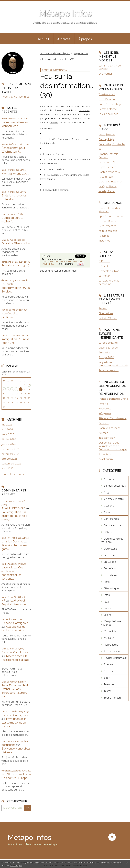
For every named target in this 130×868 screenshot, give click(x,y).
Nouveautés (111, 645)
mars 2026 (8, 434)
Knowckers (105, 454)
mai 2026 (7, 425)
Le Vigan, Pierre (108, 186)
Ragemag (104, 236)
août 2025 (8, 468)
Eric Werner (105, 74)
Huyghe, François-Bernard (109, 155)
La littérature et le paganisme (109, 282)
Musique (109, 638)
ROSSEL (7, 774)
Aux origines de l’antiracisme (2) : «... (14, 629)
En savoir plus (16, 865)
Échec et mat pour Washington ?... (13, 150)
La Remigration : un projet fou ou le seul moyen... (14, 516)
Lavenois (7, 567)
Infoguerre (105, 413)
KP (3, 600)
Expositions (111, 575)
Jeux (106, 602)
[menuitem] (44, 39)
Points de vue (112, 651)
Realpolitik (104, 352)
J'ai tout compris (108, 231)
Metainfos (104, 241)
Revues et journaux (115, 658)
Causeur (104, 423)
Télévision (110, 684)
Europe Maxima (108, 221)
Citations (109, 505)
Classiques (110, 512)
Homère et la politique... (10, 315)
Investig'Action (107, 438)
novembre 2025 (11, 454)
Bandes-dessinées (115, 486)
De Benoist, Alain (108, 162)
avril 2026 (7, 429)
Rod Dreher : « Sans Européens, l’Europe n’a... (15, 691)
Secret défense (108, 109)
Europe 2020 (106, 357)
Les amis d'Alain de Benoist (110, 67)
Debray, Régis (106, 139)
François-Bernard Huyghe (113, 399)
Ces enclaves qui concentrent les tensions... (12, 573)
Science (108, 664)
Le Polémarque (107, 99)
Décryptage (48, 261)
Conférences (111, 519)
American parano (109, 370)
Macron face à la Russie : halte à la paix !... (15, 660)
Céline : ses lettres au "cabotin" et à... (15, 124)
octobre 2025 (9, 459)
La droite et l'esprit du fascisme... (14, 602)
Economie (110, 555)
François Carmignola (15, 623)
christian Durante (12, 541)
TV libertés (84, 110)
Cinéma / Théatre (114, 499)
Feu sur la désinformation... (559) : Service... (16, 288)
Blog (106, 492)
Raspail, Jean (106, 177)
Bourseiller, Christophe (112, 144)
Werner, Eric (106, 149)
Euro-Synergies (107, 226)
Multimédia (48, 264)
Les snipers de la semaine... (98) (58, 59)
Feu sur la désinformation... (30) (67, 86)
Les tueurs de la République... (55, 53)
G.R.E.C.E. (104, 261)
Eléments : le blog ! (109, 271)
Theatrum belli (107, 94)
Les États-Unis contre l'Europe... (16, 776)
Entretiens (110, 568)
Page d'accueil (81, 53)
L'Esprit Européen (109, 348)
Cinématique (106, 313)
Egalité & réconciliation (112, 216)
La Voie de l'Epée (109, 114)
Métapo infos (65, 14)
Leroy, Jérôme (107, 134)
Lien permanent (52, 259)
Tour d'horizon (112, 698)
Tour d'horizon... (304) (15, 265)
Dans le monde (113, 525)
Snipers (108, 671)
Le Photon (105, 276)
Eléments (104, 266)
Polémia (103, 404)
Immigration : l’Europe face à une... (15, 341)
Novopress (105, 408)
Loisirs (108, 615)
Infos (107, 595)
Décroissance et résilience (112, 540)
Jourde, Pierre (107, 191)
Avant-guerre (106, 459)
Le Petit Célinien (108, 318)
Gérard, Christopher (110, 181)
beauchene (8, 745)
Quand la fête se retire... (16, 243)
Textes (108, 691)
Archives (64, 39)
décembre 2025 (11, 449)
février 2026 (9, 439)
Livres (107, 608)
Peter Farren (9, 685)
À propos (85, 39)
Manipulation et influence (70, 261)
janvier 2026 (9, 444)
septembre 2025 (11, 464)
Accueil (43, 39)
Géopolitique (111, 588)
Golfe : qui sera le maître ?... (12, 220)
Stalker (103, 308)
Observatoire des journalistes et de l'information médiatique (113, 446)
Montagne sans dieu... (15, 173)
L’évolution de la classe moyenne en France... (14, 723)
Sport (107, 678)
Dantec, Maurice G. (110, 172)
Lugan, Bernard (107, 167)
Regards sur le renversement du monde (113, 364)
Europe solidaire (108, 343)
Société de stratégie (110, 104)
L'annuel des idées (110, 428)
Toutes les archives (13, 474)
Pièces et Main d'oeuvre (113, 418)
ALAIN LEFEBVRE (13, 508)
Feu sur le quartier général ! (109, 210)
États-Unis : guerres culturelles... (14, 197)
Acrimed (103, 433)
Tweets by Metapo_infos (15, 97)
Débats (108, 532)
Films (107, 582)
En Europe (110, 562)
